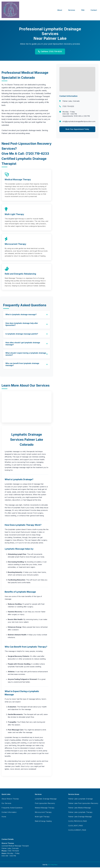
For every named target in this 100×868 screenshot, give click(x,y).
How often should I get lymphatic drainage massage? (23, 344)
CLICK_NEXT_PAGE (76, 826)
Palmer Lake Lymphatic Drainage (80, 799)
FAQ (83, 10)
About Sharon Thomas (10, 799)
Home (4, 817)
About (60, 10)
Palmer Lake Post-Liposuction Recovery (83, 804)
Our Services (6, 804)
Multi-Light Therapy (42, 817)
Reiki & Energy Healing (43, 822)
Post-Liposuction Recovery (45, 804)
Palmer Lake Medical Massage (79, 808)
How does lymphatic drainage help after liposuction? (22, 325)
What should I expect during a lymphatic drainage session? (26, 355)
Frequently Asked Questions (12, 808)
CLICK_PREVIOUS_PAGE (78, 822)
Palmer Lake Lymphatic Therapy (80, 813)
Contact (94, 10)
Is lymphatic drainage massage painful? (22, 335)
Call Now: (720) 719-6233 (50, 51)
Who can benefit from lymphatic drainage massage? (22, 365)
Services (72, 10)
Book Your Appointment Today (77, 129)
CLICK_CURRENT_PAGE (77, 831)
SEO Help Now (53, 865)
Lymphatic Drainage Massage (46, 799)
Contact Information (9, 813)
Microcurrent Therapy (43, 813)
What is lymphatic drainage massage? (21, 315)
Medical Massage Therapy (45, 808)
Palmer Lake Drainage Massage (80, 817)
